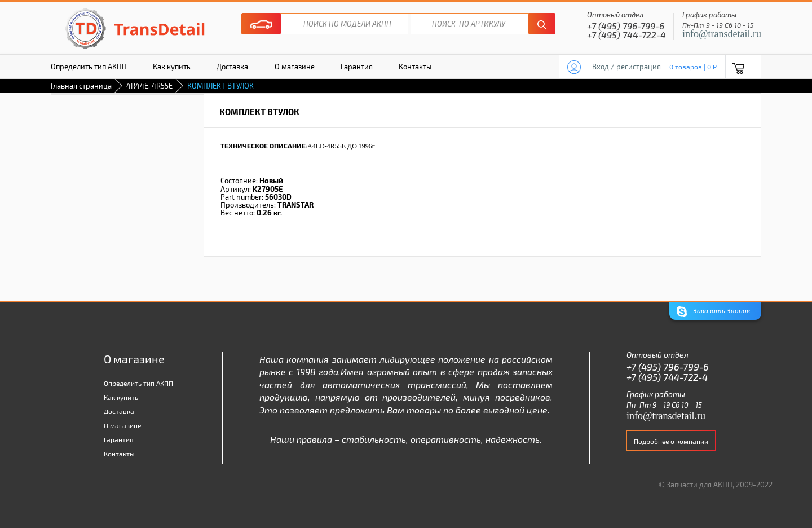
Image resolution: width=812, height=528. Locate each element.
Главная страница (81, 86)
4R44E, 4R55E (149, 86)
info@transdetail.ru (722, 34)
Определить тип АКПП (89, 67)
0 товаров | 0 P (693, 67)
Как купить (172, 67)
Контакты (415, 67)
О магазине (295, 67)
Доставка (232, 67)
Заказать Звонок (713, 312)
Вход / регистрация (626, 67)
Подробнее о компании (671, 441)
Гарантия (357, 67)
